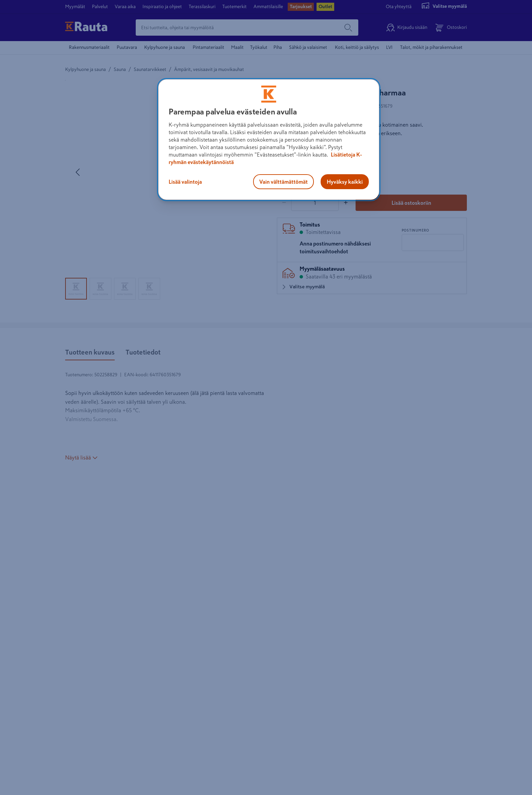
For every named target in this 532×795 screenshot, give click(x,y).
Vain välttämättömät (283, 182)
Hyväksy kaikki (345, 182)
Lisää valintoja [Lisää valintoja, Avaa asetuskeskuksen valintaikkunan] (185, 182)
